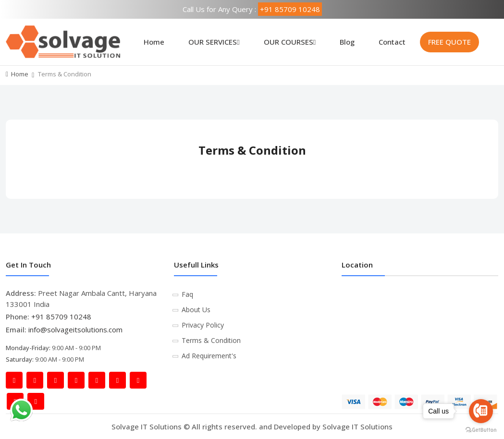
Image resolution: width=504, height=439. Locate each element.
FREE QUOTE (449, 42)
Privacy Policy (203, 325)
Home (154, 42)
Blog (347, 42)
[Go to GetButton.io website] (481, 429)
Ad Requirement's (209, 356)
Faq (187, 294)
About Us (196, 310)
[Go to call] (481, 411)
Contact (392, 42)
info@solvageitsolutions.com (75, 329)
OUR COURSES (290, 42)
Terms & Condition (211, 340)
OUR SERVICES (214, 42)
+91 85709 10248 (290, 9)
